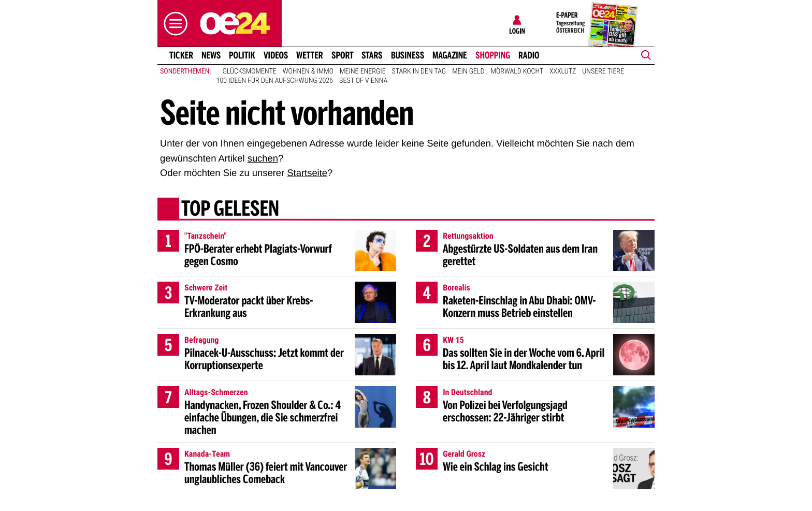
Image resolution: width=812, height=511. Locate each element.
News (211, 55)
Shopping (493, 55)
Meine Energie (363, 71)
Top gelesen (230, 210)
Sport (343, 55)
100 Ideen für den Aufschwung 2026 (275, 81)
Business (408, 55)
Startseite (307, 173)
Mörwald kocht (517, 71)
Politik (242, 55)
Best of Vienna (363, 81)
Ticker (181, 55)
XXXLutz (563, 71)
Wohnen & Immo (308, 71)
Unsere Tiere (603, 71)
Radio (529, 55)
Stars (372, 55)
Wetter (310, 55)
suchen (263, 158)
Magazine (450, 55)
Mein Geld (468, 71)
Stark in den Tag (419, 71)
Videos (276, 55)
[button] (173, 24)
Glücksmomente (250, 71)
